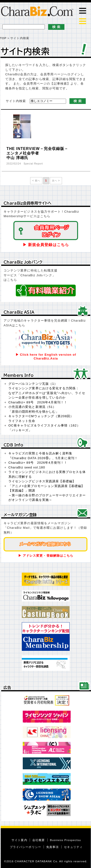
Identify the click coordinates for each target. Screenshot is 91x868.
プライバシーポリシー (26, 847)
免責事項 (52, 847)
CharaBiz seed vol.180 (27, 467)
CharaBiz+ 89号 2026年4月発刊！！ (38, 402)
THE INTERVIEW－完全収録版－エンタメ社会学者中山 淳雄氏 (37, 153)
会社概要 (39, 840)
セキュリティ (73, 847)
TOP (3, 38)
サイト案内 (19, 840)
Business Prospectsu (65, 840)
